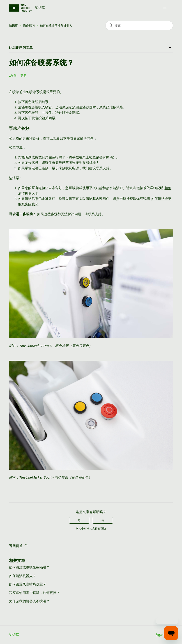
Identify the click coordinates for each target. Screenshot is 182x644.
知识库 (13, 26)
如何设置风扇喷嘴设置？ (28, 584)
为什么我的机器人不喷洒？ (29, 601)
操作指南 (29, 26)
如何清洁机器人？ (23, 576)
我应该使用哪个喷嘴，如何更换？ (34, 593)
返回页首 (18, 545)
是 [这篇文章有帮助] (79, 520)
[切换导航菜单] (165, 8)
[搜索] (139, 25)
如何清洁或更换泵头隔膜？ (29, 567)
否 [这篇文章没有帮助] (103, 520)
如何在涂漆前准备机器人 (56, 26)
